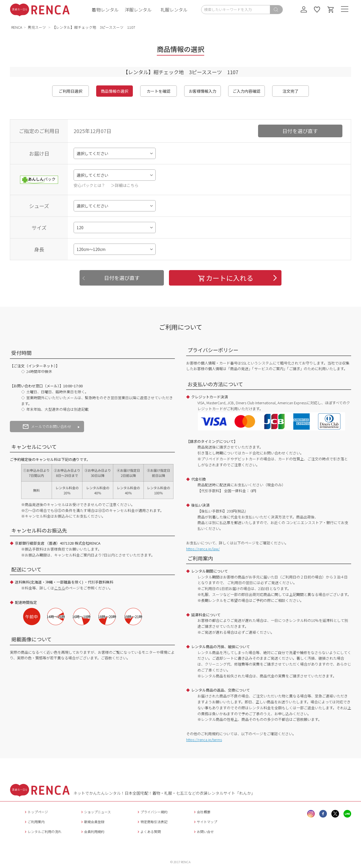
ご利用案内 (34, 822)
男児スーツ (37, 27)
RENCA (17, 27)
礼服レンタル (174, 10)
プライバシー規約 (152, 812)
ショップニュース (95, 812)
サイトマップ (205, 822)
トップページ (36, 812)
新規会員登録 (92, 822)
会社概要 (202, 812)
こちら (60, 588)
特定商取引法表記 (152, 822)
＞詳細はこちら (125, 185)
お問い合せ (203, 831)
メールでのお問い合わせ (47, 426)
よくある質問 (148, 831)
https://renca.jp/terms (204, 740)
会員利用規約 (92, 831)
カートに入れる (225, 278)
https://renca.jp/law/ (203, 549)
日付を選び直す (300, 131)
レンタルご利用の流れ (42, 831)
